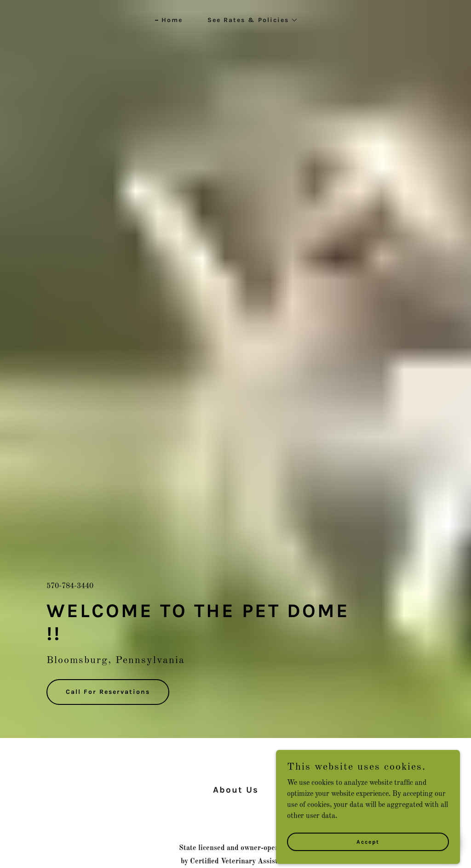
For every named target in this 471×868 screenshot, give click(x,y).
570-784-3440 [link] (70, 586)
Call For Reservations (108, 692)
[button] (250, 20)
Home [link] (172, 20)
